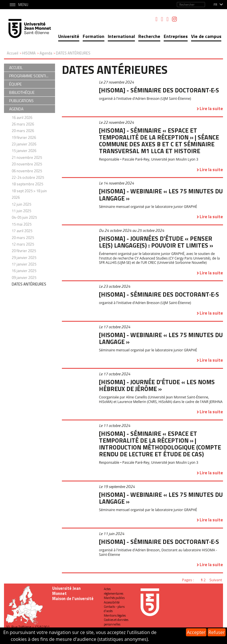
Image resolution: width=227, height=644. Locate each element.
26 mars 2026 (23, 124)
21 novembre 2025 (27, 157)
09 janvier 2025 (24, 278)
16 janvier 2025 (24, 271)
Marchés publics (114, 598)
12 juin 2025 (21, 204)
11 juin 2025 (21, 211)
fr (215, 5)
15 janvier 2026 (24, 151)
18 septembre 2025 (27, 184)
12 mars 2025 (23, 244)
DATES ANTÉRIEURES (29, 284)
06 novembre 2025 (27, 171)
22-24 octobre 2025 (28, 177)
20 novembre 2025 (27, 164)
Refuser (217, 632)
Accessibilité (112, 602)
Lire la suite (211, 109)
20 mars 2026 (23, 131)
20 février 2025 (24, 251)
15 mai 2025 (22, 224)
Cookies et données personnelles (116, 622)
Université (69, 36)
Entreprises (176, 36)
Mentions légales (115, 615)
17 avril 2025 (22, 231)
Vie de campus (206, 36)
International (121, 36)
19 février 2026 (24, 137)
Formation (94, 36)
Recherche (149, 36)
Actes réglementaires (113, 591)
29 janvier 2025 (24, 258)
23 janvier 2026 (24, 144)
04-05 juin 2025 (24, 217)
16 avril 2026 (22, 118)
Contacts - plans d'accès (114, 609)
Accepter (196, 632)
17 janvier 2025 (24, 264)
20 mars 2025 (23, 238)
